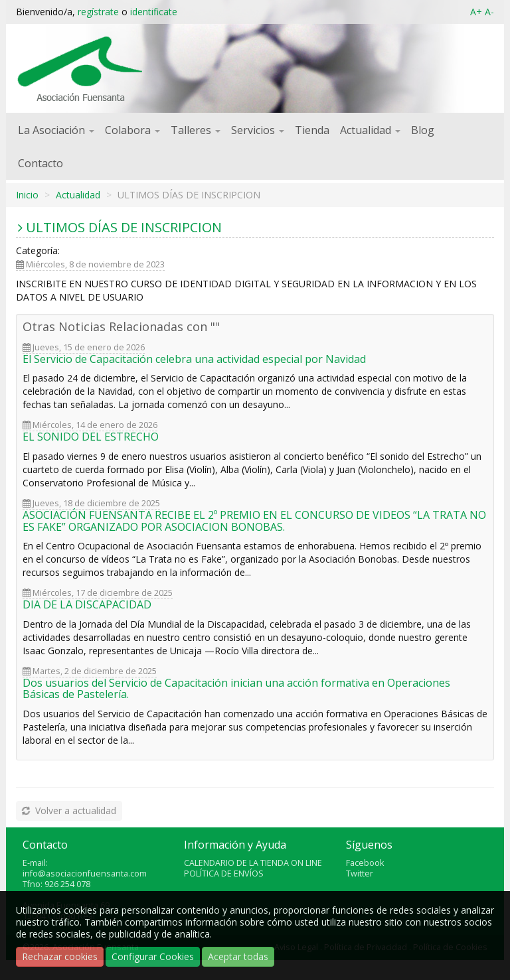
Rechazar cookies (60, 956)
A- (489, 12)
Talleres (196, 130)
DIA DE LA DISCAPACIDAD (87, 604)
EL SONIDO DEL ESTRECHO (91, 437)
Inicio (27, 195)
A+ (476, 12)
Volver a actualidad (68, 810)
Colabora (132, 130)
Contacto (41, 163)
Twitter (360, 874)
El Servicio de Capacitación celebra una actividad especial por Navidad (194, 359)
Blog (423, 130)
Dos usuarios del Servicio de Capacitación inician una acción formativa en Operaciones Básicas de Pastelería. (236, 689)
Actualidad (370, 130)
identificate (154, 12)
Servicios (258, 130)
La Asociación (56, 130)
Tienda (312, 130)
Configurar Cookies (153, 956)
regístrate (98, 12)
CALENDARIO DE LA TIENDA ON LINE (253, 863)
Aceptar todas (238, 956)
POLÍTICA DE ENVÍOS (224, 874)
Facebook (365, 863)
